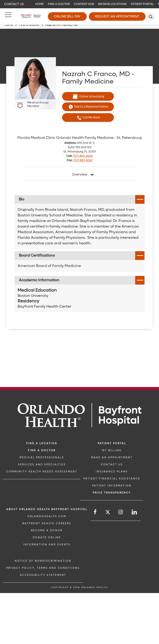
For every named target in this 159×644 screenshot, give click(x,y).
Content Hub (84, 4)
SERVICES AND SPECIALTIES (42, 465)
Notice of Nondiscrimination (43, 561)
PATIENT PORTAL (112, 443)
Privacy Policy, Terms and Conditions (43, 568)
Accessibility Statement (43, 575)
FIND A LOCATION (42, 443)
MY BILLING (112, 450)
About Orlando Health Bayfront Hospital (47, 509)
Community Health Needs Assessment (42, 472)
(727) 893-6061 (83, 160)
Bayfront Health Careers (47, 523)
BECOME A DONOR (47, 530)
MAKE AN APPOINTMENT (112, 457)
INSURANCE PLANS (112, 472)
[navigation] (79, 4)
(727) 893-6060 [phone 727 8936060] (83, 156)
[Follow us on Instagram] (121, 512)
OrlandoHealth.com (47, 516)
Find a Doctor (59, 4)
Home (39, 4)
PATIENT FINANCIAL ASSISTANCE (112, 479)
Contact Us (14, 4)
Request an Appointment (117, 16)
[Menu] (8, 17)
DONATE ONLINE (47, 537)
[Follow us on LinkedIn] (135, 512)
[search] (151, 17)
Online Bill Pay (67, 16)
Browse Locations (112, 4)
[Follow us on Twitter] (108, 513)
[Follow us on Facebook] (95, 512)
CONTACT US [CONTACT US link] (112, 465)
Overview (80, 175)
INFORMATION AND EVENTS (47, 545)
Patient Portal (142, 4)
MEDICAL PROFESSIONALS (42, 457)
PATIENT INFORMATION (112, 486)
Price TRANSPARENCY (112, 493)
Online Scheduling (88, 96)
